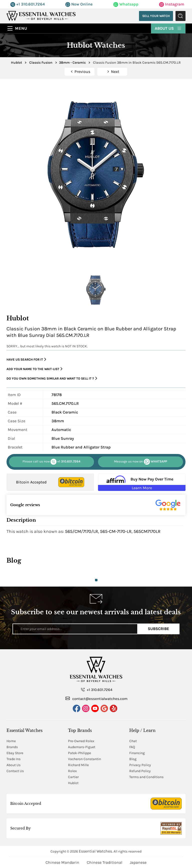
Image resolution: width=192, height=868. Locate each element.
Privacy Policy (140, 765)
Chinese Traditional (104, 862)
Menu (21, 28)
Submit (180, 16)
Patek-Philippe (79, 753)
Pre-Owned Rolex (81, 741)
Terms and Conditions (146, 777)
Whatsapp (126, 4)
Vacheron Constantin (84, 759)
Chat (133, 741)
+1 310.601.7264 (27, 4)
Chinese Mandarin (62, 862)
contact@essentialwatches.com (96, 698)
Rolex (72, 771)
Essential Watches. (96, 851)
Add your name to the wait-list (34, 369)
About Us (168, 28)
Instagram (172, 4)
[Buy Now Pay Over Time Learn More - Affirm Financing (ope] (142, 482)
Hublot (73, 783)
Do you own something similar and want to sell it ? (52, 378)
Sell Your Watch (156, 16)
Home (11, 741)
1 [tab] (96, 580)
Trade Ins (13, 759)
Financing (137, 753)
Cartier (73, 777)
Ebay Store (15, 753)
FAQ (132, 747)
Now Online (79, 4)
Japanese (138, 862)
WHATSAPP (140, 462)
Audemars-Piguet (82, 747)
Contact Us (15, 771)
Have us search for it (26, 359)
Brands (12, 747)
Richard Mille (78, 765)
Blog (133, 759)
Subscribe (158, 629)
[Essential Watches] (41, 16)
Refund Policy (140, 771)
